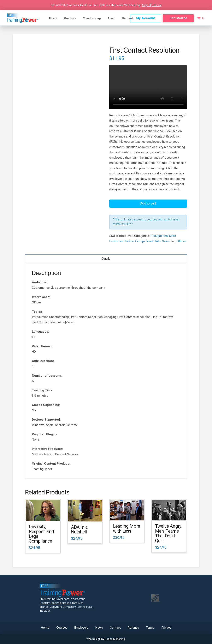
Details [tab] (106, 259)
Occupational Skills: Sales (152, 241)
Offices (182, 241)
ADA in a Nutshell (79, 529)
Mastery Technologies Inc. (56, 603)
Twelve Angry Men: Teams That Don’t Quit (168, 533)
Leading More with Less (127, 528)
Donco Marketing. (115, 639)
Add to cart (148, 203)
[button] (200, 18)
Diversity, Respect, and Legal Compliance (41, 534)
